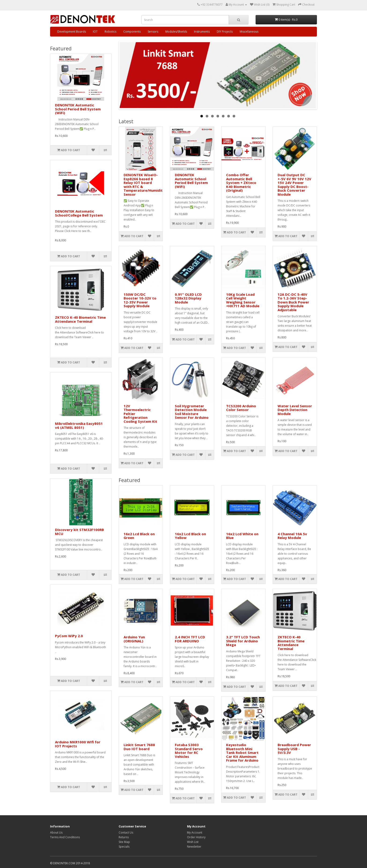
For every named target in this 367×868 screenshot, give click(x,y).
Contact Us (126, 832)
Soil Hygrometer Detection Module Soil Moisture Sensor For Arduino (192, 412)
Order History (196, 837)
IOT (95, 32)
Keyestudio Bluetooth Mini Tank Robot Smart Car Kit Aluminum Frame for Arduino (242, 752)
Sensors (153, 32)
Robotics (110, 32)
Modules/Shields (176, 32)
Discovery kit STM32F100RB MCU (79, 532)
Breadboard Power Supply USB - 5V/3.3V (294, 749)
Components (132, 32)
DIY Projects (225, 32)
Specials (124, 847)
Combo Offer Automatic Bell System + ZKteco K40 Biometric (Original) (241, 183)
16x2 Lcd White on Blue (242, 536)
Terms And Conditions (65, 837)
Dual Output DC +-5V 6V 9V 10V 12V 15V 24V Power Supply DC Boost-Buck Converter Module (294, 185)
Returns (124, 837)
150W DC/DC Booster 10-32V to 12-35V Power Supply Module (140, 300)
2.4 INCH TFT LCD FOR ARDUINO (190, 639)
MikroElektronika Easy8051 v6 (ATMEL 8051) (79, 425)
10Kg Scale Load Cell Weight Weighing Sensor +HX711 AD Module (243, 300)
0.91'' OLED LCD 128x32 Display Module (188, 298)
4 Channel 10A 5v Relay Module (292, 536)
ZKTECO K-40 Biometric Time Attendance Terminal (80, 319)
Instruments (202, 32)
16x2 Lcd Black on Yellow (190, 536)
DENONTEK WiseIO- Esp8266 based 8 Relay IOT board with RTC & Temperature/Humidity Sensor (144, 185)
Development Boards (72, 32)
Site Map (124, 842)
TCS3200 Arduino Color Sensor (241, 408)
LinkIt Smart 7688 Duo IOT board (139, 747)
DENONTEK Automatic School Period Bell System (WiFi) (78, 109)
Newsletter (194, 847)
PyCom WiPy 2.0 (69, 636)
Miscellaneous (249, 32)
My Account (195, 832)
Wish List (193, 842)
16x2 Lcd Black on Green (139, 536)
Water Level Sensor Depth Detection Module (295, 410)
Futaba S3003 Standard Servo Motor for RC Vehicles (189, 751)
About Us (56, 832)
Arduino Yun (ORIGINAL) (134, 639)
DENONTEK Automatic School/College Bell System (79, 213)
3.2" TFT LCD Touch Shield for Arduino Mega (243, 641)
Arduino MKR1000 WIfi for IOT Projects (78, 744)
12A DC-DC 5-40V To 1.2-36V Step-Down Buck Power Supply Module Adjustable (293, 302)
